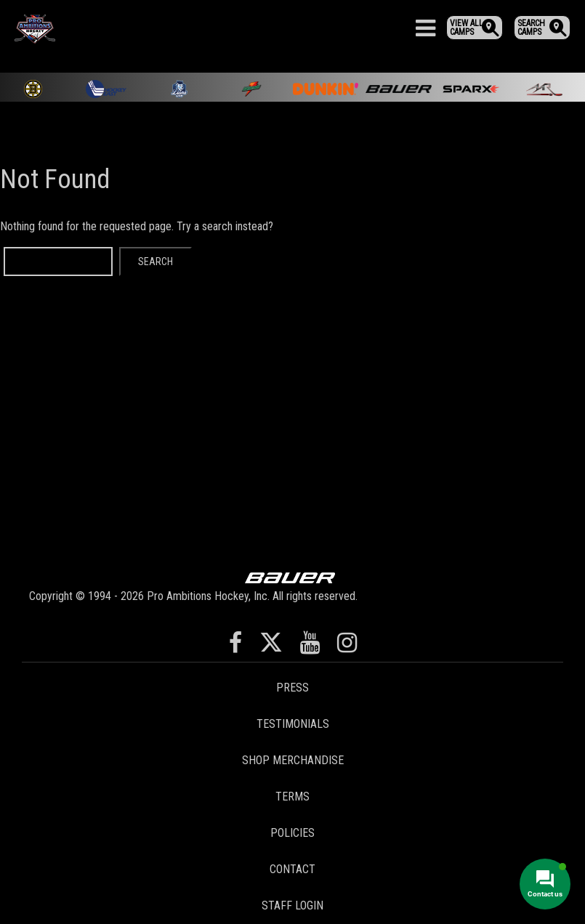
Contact (292, 869)
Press (292, 688)
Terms (292, 797)
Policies (292, 833)
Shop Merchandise (293, 760)
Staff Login (292, 905)
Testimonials (293, 724)
